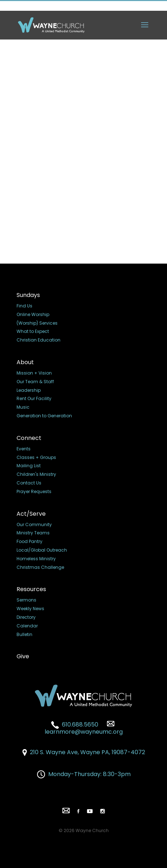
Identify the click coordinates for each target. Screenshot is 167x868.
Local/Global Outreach (42, 550)
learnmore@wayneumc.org (84, 728)
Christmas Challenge (40, 567)
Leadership (29, 390)
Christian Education (39, 340)
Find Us (24, 306)
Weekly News (30, 609)
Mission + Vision (34, 373)
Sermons (26, 600)
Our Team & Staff (35, 382)
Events (24, 449)
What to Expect (33, 331)
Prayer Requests (34, 491)
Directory (26, 617)
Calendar (27, 626)
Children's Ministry (36, 474)
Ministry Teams (33, 533)
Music (23, 407)
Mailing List (29, 466)
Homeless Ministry (36, 559)
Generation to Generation (44, 416)
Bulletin (24, 634)
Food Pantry (30, 541)
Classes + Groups (36, 457)
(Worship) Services (37, 323)
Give (23, 656)
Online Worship (33, 314)
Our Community (34, 524)
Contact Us (29, 483)
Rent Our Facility (34, 398)
